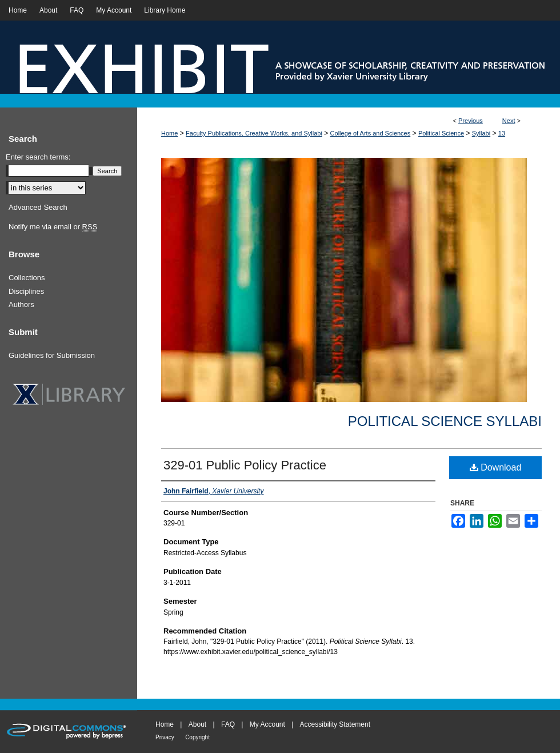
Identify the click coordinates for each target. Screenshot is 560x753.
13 (502, 133)
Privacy (165, 737)
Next (509, 121)
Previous (471, 121)
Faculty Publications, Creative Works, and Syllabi (254, 133)
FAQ (228, 724)
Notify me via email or (53, 227)
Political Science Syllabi (445, 421)
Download (496, 467)
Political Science (441, 133)
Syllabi (481, 133)
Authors (21, 304)
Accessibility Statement (335, 724)
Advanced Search (38, 207)
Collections (27, 278)
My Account (267, 724)
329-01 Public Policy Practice (245, 465)
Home (169, 133)
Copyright (197, 737)
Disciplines (26, 291)
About (197, 724)
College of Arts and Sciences (371, 133)
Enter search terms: (38, 157)
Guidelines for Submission (52, 355)
